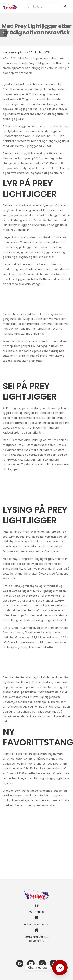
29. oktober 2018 (39, 53)
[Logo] (10, 7)
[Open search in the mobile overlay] (42, 6)
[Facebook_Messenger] (60, 968)
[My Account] (65, 6)
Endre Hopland (16, 53)
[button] (4, 33)
